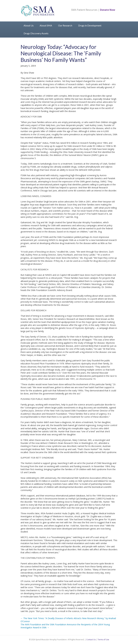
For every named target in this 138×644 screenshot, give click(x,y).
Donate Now (108, 10)
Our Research (65, 25)
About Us (29, 25)
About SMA (46, 25)
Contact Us (91, 640)
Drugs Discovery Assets (36, 33)
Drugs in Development (90, 25)
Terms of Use (103, 640)
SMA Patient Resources (84, 10)
